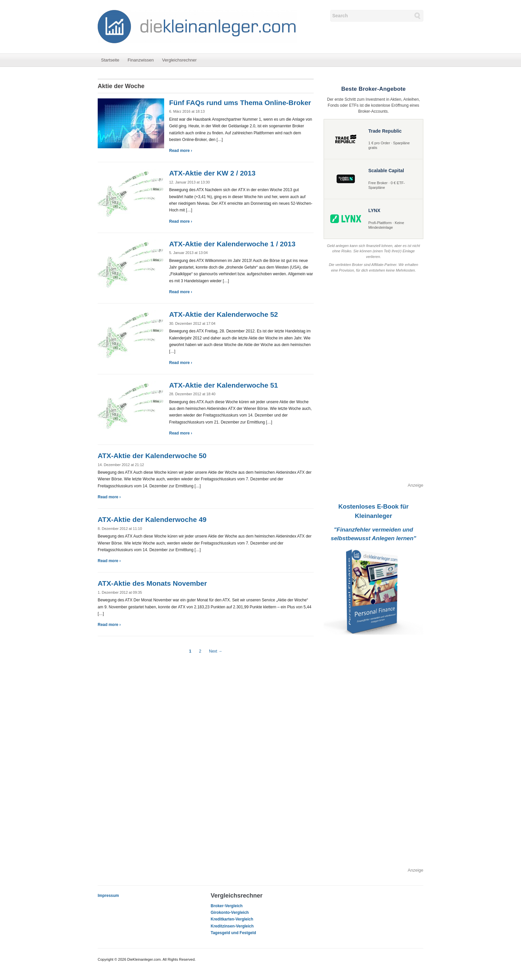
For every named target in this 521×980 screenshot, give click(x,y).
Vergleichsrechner (179, 60)
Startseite (110, 60)
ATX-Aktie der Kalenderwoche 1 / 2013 (232, 244)
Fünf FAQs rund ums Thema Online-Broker (240, 103)
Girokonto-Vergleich (230, 913)
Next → (216, 651)
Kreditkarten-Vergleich (232, 919)
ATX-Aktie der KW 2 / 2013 (212, 173)
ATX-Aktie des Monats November (152, 583)
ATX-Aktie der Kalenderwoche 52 (224, 314)
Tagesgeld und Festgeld (233, 933)
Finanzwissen (141, 60)
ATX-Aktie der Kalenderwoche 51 (224, 385)
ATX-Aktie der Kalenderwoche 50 (152, 456)
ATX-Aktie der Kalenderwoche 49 (152, 519)
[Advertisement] (373, 382)
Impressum (108, 896)
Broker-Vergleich (227, 906)
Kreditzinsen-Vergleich (232, 926)
